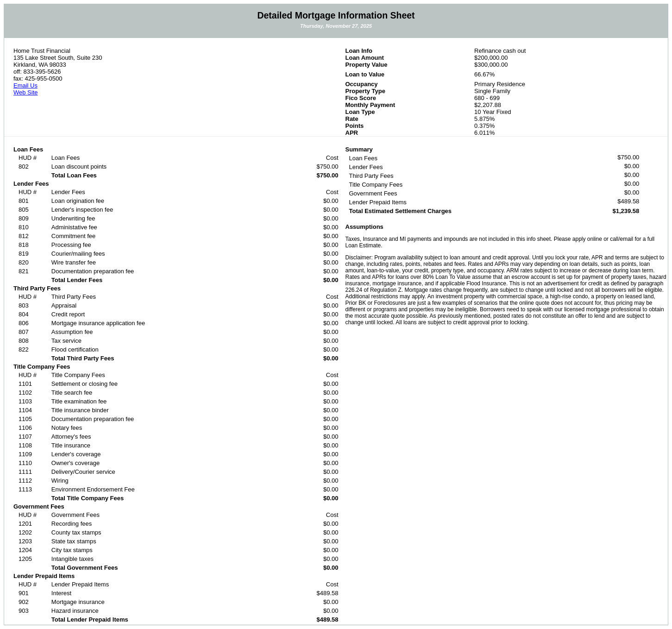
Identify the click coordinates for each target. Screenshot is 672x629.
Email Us (25, 85)
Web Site (26, 92)
